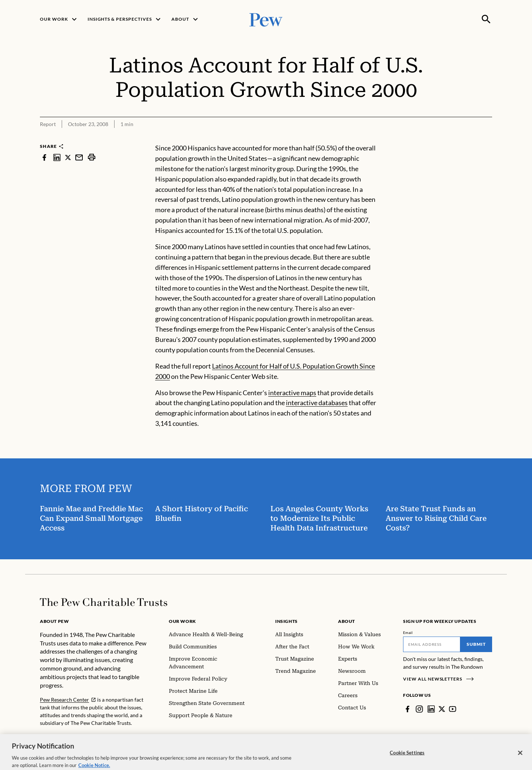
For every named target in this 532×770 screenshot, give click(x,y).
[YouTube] (453, 709)
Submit (476, 644)
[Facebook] (407, 709)
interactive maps (292, 393)
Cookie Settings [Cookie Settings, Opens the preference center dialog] (407, 760)
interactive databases (317, 403)
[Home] (104, 602)
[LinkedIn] (431, 709)
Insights (287, 621)
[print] (92, 157)
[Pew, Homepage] (266, 19)
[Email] (432, 644)
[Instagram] (419, 709)
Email (408, 632)
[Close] (520, 760)
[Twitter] (442, 709)
